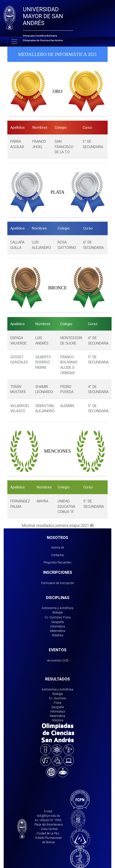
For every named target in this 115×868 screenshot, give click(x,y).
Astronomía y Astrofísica (57, 608)
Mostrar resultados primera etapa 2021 (58, 525)
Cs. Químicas (53, 617)
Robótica (58, 635)
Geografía (57, 622)
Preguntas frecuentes (57, 562)
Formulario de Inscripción (58, 583)
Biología (58, 612)
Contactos (57, 555)
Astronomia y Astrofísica (57, 689)
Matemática (57, 631)
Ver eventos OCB (57, 660)
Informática (58, 626)
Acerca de (58, 547)
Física (67, 617)
